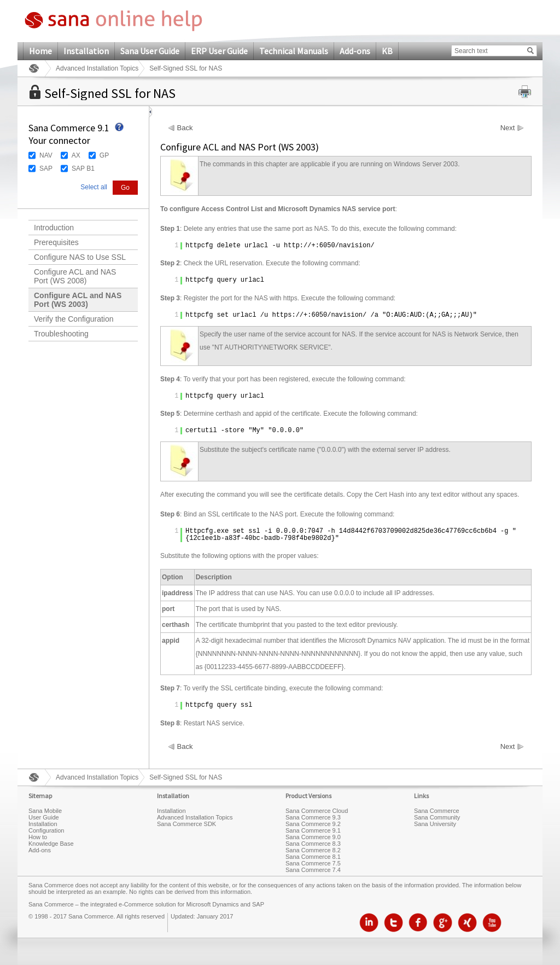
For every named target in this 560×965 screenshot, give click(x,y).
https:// (288, 315)
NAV (46, 155)
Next (508, 128)
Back (185, 128)
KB (387, 51)
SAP (46, 168)
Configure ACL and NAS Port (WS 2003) (78, 300)
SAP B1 (83, 168)
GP (104, 155)
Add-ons (355, 51)
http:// (297, 246)
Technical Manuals (294, 51)
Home (40, 51)
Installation (86, 51)
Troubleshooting (61, 334)
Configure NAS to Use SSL (80, 257)
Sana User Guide (150, 51)
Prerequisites (56, 242)
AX (76, 155)
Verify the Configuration (74, 319)
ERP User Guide (219, 51)
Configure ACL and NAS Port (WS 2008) (75, 276)
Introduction (54, 228)
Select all (94, 187)
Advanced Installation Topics (97, 68)
